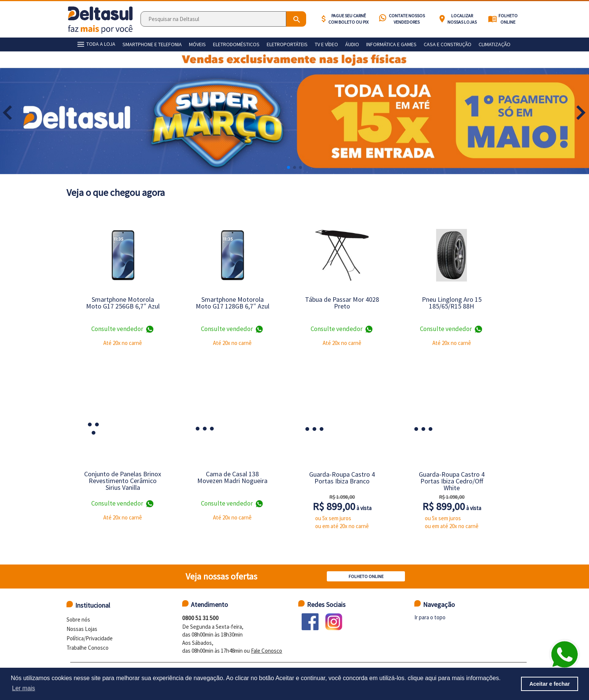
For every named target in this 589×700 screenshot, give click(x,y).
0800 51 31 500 (200, 618)
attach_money (324, 19)
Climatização (495, 44)
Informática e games (391, 44)
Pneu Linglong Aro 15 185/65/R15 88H (452, 303)
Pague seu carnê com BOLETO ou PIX (348, 19)
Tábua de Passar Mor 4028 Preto (342, 303)
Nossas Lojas (82, 629)
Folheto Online (508, 19)
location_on (442, 19)
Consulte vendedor (123, 329)
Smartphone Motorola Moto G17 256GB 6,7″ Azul (123, 303)
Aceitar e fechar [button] (550, 684)
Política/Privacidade (90, 638)
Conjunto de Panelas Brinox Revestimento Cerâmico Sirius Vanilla (123, 481)
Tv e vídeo (326, 44)
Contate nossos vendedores (407, 19)
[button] (581, 113)
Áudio (352, 44)
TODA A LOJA (95, 44)
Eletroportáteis (287, 44)
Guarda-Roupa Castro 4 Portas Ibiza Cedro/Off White (452, 481)
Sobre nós (78, 619)
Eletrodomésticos (236, 44)
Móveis (197, 44)
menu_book (492, 19)
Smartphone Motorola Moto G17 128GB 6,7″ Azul (233, 303)
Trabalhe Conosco (88, 648)
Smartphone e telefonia (152, 44)
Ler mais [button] (23, 688)
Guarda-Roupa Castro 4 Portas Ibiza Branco (342, 478)
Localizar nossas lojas (462, 19)
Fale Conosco (267, 651)
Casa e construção (448, 44)
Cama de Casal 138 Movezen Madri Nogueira (232, 477)
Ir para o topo (430, 617)
